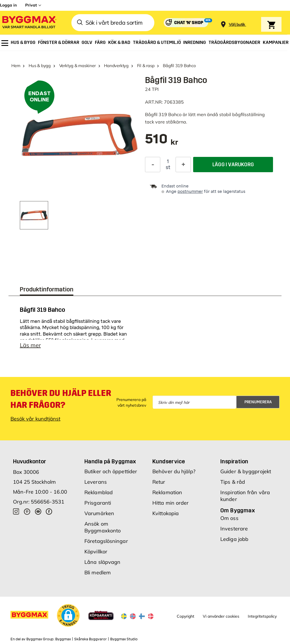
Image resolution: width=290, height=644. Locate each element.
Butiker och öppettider (111, 471)
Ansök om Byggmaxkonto (103, 527)
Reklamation (167, 492)
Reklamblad (99, 492)
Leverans (96, 482)
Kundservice (169, 461)
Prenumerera (258, 402)
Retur (159, 482)
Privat (31, 5)
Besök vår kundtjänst (35, 419)
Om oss (229, 518)
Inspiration (234, 461)
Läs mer (30, 345)
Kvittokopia (166, 513)
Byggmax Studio (124, 639)
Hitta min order (171, 503)
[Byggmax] (29, 23)
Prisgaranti (98, 503)
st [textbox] (168, 167)
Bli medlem (98, 572)
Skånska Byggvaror (90, 639)
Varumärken (99, 513)
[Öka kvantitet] (183, 165)
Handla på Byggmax (110, 461)
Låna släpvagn (102, 562)
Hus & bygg (40, 66)
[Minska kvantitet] (153, 165)
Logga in (8, 5)
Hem (16, 66)
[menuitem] (5, 43)
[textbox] (162, 142)
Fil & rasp (146, 66)
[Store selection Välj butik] (237, 24)
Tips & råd (233, 482)
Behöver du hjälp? (174, 471)
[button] (68, 615)
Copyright (185, 616)
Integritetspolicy (262, 616)
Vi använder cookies (221, 616)
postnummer (190, 192)
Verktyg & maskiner (77, 66)
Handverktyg (116, 66)
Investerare (234, 529)
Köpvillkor (96, 552)
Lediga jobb (234, 539)
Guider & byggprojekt (246, 471)
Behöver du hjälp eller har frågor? (61, 399)
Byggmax (63, 639)
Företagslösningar (106, 541)
